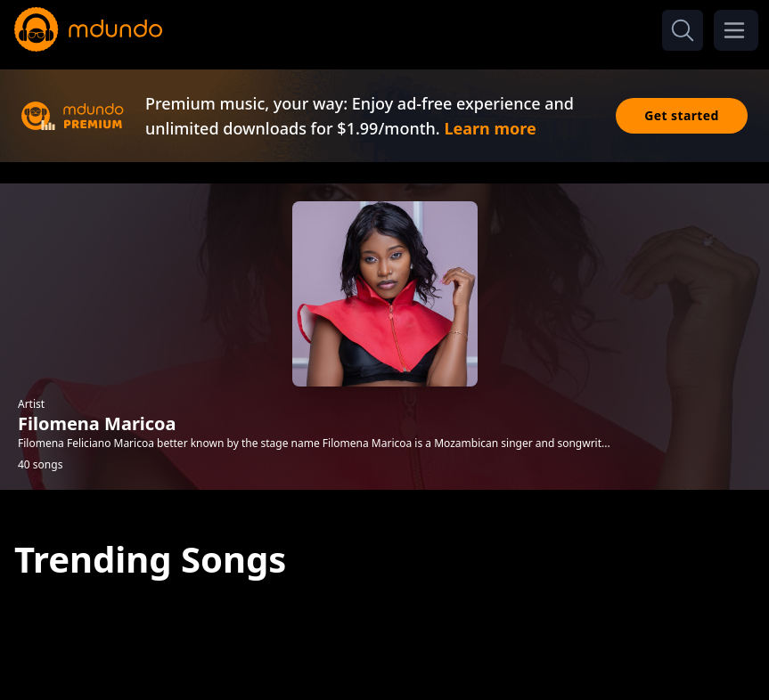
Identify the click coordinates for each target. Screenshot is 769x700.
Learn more (490, 128)
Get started (682, 115)
